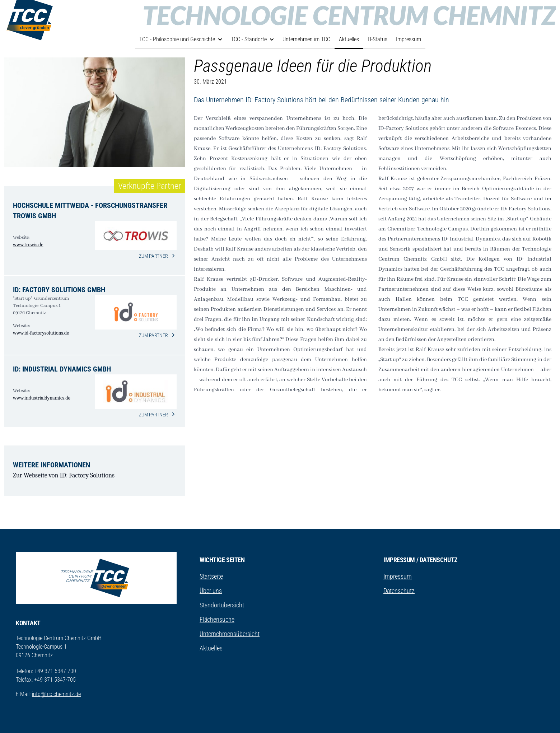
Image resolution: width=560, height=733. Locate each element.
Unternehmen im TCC (306, 39)
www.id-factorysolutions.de (41, 333)
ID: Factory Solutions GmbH (59, 290)
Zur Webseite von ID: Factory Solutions (64, 475)
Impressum (409, 39)
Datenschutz (399, 591)
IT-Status (377, 39)
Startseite (211, 576)
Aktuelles (349, 39)
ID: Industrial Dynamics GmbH (62, 369)
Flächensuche (217, 619)
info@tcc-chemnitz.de (56, 694)
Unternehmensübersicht (230, 634)
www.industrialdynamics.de (42, 398)
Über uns (211, 591)
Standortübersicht (222, 605)
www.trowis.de (28, 245)
